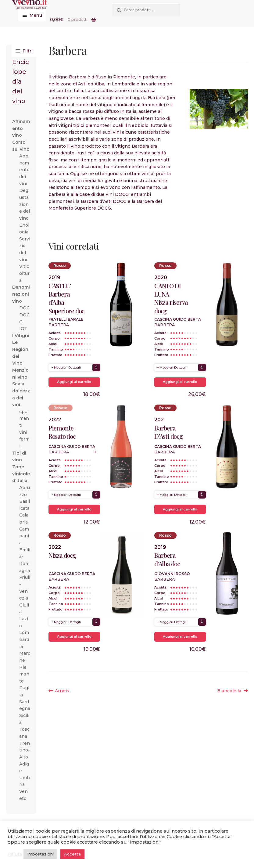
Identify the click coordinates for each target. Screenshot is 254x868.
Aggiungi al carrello (74, 382)
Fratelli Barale (66, 319)
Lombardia (24, 639)
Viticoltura (24, 273)
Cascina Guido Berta (178, 319)
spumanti (24, 418)
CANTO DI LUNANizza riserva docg (171, 298)
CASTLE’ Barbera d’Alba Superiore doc (66, 298)
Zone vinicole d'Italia (21, 474)
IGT (23, 329)
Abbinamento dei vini (24, 170)
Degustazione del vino (25, 204)
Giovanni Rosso (172, 574)
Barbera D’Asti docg (168, 432)
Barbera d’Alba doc (167, 559)
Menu (36, 15)
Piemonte (24, 674)
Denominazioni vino (21, 294)
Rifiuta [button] (15, 854)
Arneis (62, 691)
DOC (24, 308)
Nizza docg (62, 555)
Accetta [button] (72, 854)
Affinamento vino (21, 128)
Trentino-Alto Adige (25, 757)
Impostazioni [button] (40, 854)
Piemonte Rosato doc (62, 432)
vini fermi (24, 439)
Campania (24, 536)
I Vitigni (21, 336)
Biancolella (229, 691)
